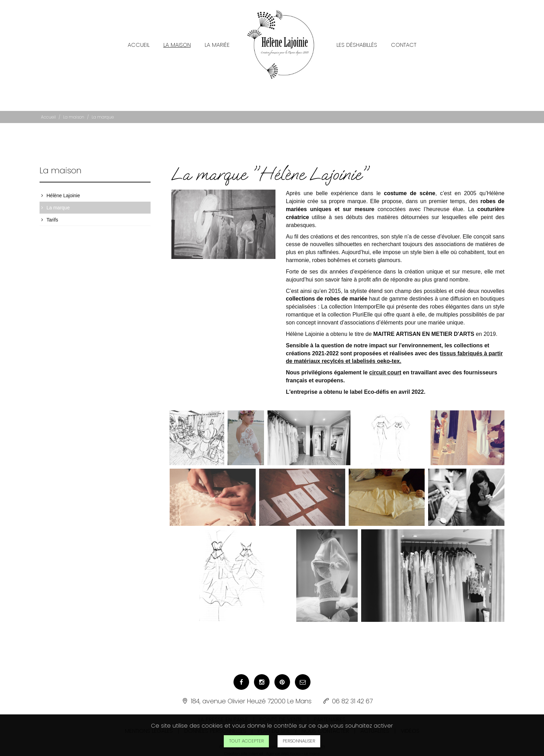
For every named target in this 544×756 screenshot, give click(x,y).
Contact (404, 41)
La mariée (217, 41)
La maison (177, 41)
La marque (58, 203)
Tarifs (52, 216)
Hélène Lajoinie (63, 191)
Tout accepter (246, 741)
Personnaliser (299, 741)
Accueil (139, 41)
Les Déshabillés (357, 41)
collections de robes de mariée (327, 294)
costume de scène (410, 189)
